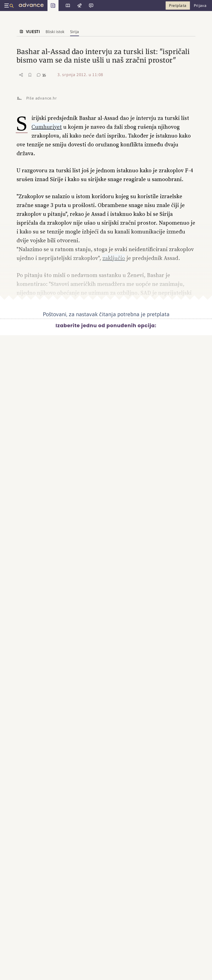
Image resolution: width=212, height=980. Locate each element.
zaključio (114, 258)
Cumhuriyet (47, 127)
